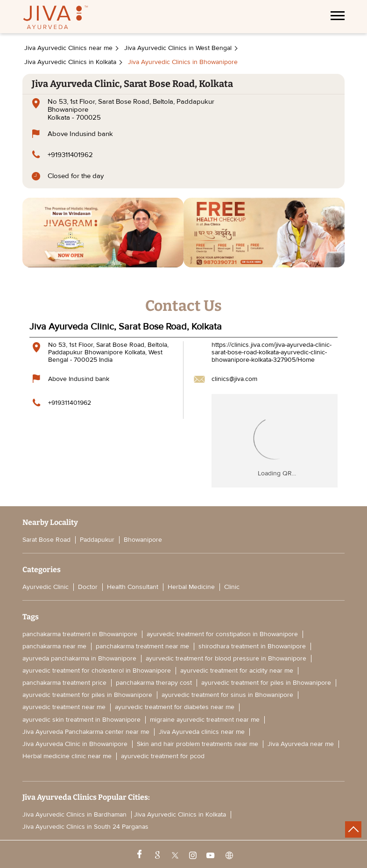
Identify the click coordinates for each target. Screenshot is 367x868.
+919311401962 (70, 155)
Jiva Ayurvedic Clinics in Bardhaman (74, 815)
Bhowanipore (143, 540)
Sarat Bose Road (46, 540)
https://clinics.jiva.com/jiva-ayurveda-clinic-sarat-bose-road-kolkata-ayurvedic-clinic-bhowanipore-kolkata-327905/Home (272, 352)
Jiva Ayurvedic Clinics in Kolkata (180, 815)
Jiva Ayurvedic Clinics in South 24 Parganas (85, 827)
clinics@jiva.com (234, 379)
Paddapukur (97, 540)
